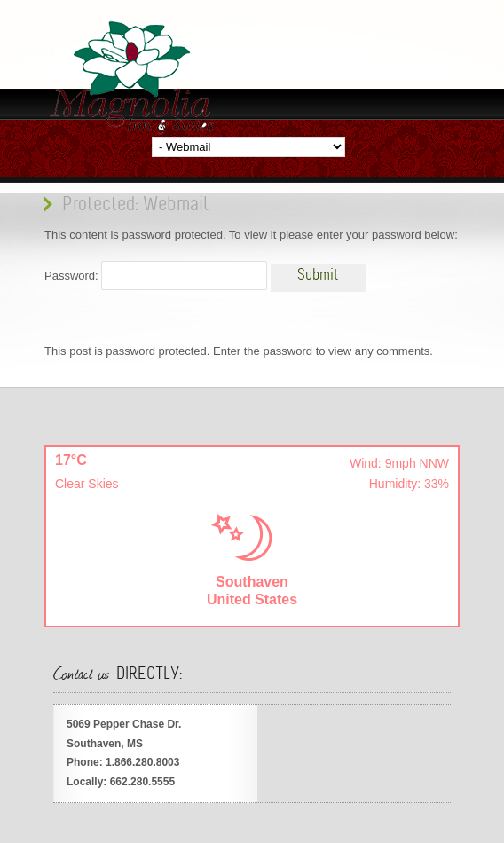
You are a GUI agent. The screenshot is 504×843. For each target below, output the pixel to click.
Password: (156, 276)
